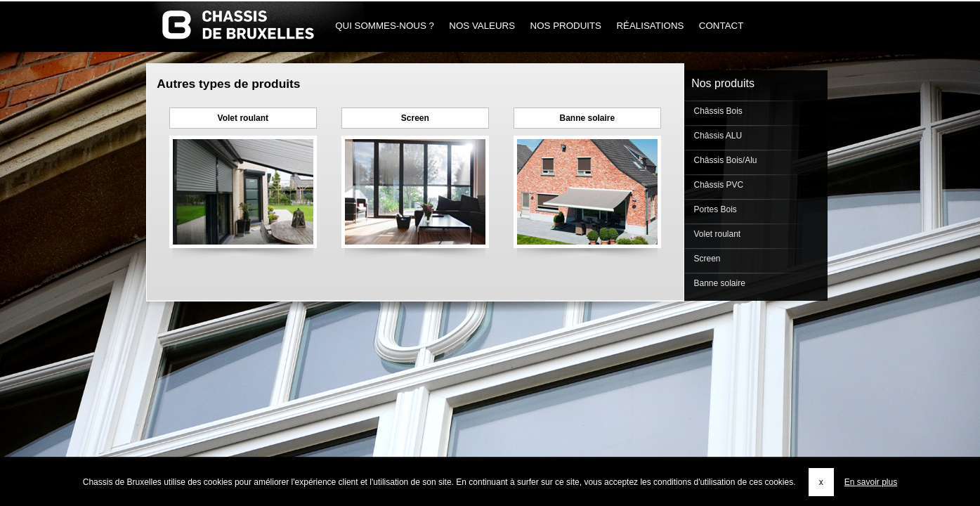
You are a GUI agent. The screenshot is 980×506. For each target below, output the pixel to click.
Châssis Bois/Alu (724, 160)
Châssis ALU (717, 136)
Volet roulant (243, 118)
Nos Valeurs (482, 26)
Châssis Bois (717, 111)
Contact (721, 26)
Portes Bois (714, 209)
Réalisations (650, 26)
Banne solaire (587, 118)
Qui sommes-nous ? (385, 26)
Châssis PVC (717, 185)
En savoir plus (871, 482)
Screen (415, 118)
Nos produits (566, 26)
